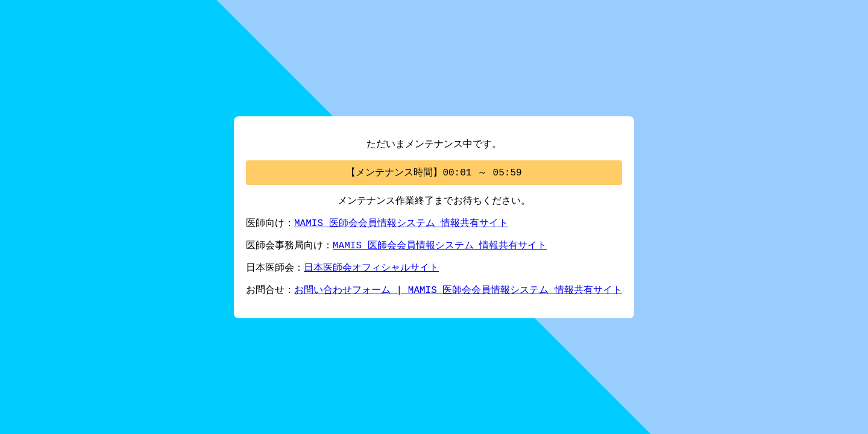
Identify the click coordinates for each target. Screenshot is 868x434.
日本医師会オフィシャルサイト (371, 270)
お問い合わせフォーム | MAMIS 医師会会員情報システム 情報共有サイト (458, 294)
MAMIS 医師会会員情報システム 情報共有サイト (401, 223)
